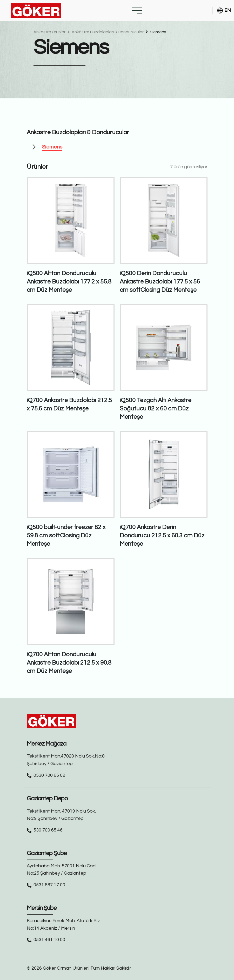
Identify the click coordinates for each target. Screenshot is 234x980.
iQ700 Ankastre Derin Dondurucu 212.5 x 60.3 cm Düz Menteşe (162, 536)
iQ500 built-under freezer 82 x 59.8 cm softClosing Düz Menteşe (66, 536)
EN (224, 11)
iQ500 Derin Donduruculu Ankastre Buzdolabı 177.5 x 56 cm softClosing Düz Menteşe (160, 282)
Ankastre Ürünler (50, 32)
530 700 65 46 (48, 830)
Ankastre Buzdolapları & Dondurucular (106, 32)
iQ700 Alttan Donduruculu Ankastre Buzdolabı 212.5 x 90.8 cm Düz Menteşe (69, 663)
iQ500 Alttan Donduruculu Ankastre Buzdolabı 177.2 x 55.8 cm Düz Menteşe (69, 282)
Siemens (156, 32)
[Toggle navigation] (137, 11)
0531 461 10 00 (49, 940)
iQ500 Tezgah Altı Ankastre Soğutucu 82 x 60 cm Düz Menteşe (156, 409)
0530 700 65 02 (49, 775)
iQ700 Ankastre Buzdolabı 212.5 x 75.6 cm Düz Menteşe (69, 404)
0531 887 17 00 (49, 885)
